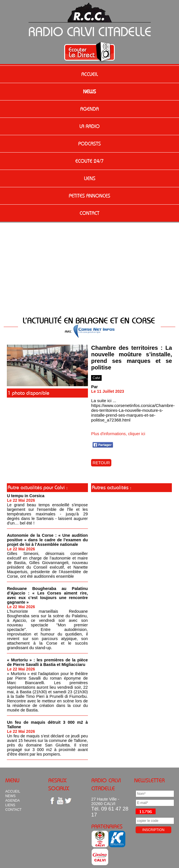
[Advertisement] (90, 270)
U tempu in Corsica (26, 496)
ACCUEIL (90, 74)
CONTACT (89, 213)
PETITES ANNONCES (89, 196)
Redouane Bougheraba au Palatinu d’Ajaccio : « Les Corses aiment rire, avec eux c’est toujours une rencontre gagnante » (47, 595)
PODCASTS (89, 144)
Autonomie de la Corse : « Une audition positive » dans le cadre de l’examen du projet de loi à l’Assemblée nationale (47, 540)
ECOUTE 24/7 (89, 161)
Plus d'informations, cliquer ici (118, 434)
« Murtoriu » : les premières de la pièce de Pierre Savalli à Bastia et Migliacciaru (47, 662)
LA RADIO (89, 126)
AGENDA (89, 109)
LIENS (90, 178)
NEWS (89, 92)
